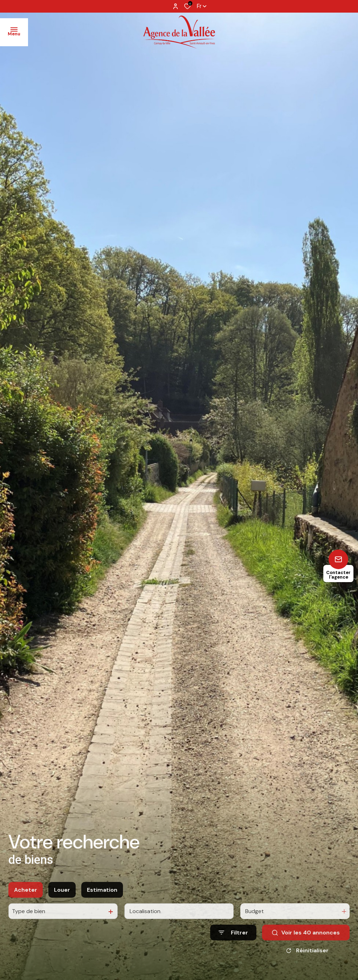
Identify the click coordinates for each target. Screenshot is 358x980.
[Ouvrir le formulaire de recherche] (233, 941)
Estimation (102, 899)
